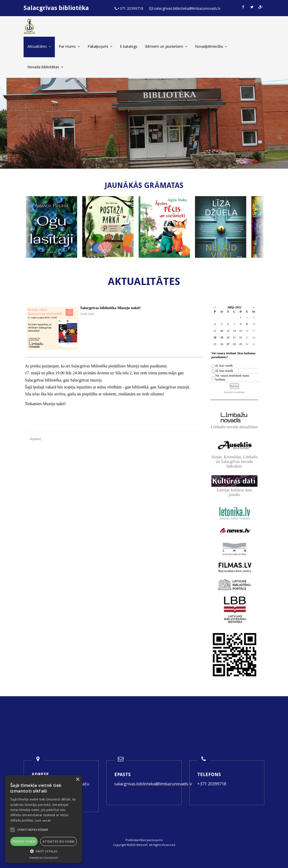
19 (222, 337)
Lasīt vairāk (43, 820)
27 (228, 344)
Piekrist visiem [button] (24, 841)
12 (222, 331)
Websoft (142, 845)
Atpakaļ (35, 439)
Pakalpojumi (100, 46)
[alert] (44, 819)
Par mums (69, 46)
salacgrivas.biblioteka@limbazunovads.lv (153, 784)
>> (254, 307)
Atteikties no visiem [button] (59, 841)
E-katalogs (129, 46)
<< (215, 307)
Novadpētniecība (211, 46)
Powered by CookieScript (44, 858)
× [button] (78, 780)
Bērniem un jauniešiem (166, 46)
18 (215, 337)
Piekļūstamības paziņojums (144, 840)
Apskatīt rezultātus (234, 392)
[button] (44, 851)
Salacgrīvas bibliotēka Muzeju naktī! (110, 308)
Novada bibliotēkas (45, 67)
